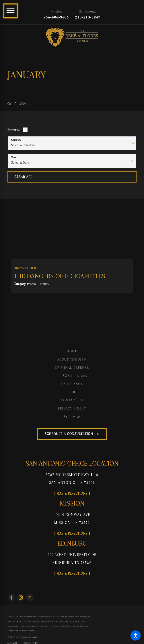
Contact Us (72, 401)
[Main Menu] (11, 11)
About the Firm (72, 360)
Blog (72, 393)
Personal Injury (72, 377)
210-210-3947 (88, 17)
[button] (136, 635)
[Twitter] (30, 600)
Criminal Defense (72, 368)
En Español (72, 385)
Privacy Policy (72, 409)
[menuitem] (72, 352)
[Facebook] (11, 600)
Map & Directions (72, 494)
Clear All (23, 177)
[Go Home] (11, 104)
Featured (14, 130)
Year (14, 158)
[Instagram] (21, 600)
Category (16, 140)
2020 (23, 104)
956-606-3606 (56, 17)
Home (72, 352)
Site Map (72, 418)
